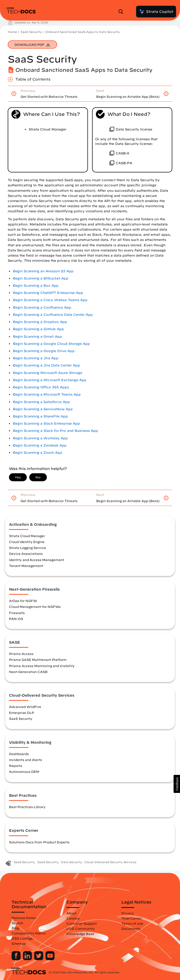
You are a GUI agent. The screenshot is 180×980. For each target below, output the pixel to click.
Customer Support (82, 923)
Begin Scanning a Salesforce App (41, 402)
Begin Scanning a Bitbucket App (41, 278)
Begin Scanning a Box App (36, 286)
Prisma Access (21, 654)
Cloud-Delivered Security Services (110, 862)
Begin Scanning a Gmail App (37, 336)
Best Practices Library (27, 807)
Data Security (71, 862)
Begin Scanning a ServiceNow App (43, 409)
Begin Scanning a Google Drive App (44, 351)
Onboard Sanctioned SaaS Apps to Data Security (83, 32)
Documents (131, 929)
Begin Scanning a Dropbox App (40, 322)
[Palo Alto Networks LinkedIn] (28, 959)
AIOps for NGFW (23, 601)
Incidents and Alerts (25, 760)
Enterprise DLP (21, 713)
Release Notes (24, 918)
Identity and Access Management (37, 560)
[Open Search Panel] (122, 12)
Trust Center (132, 918)
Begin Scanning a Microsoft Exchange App (50, 380)
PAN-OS (16, 619)
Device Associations (26, 554)
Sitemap (19, 943)
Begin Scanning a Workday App (40, 438)
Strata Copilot (156, 12)
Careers (73, 918)
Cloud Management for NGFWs (35, 607)
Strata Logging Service (28, 548)
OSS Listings (22, 938)
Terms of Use (132, 923)
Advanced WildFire (25, 707)
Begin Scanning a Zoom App (38, 453)
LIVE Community (81, 929)
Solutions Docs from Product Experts (39, 842)
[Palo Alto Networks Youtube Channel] (50, 959)
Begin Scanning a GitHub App (38, 329)
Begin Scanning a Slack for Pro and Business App (55, 431)
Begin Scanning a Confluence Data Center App (53, 315)
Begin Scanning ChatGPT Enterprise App (48, 293)
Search (17, 923)
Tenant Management (26, 566)
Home (12, 32)
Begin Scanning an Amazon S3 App (43, 271)
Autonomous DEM (24, 772)
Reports (16, 766)
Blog (15, 928)
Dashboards (19, 754)
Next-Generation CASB (28, 672)
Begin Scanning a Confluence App (42, 307)
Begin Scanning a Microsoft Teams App (47, 394)
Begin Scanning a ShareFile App (40, 416)
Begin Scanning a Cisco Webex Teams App (50, 300)
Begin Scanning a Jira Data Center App (46, 365)
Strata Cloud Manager (27, 536)
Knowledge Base (80, 934)
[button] (177, 784)
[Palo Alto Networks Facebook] (17, 959)
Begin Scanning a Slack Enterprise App (46, 423)
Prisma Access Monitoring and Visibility (42, 666)
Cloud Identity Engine (27, 542)
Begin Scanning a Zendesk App (40, 445)
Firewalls (17, 613)
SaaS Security (31, 32)
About (71, 913)
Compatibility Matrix (29, 933)
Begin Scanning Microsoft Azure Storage (48, 373)
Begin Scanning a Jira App (36, 358)
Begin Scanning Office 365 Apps (41, 387)
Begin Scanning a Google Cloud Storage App (51, 344)
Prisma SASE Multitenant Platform (38, 660)
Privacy (128, 913)
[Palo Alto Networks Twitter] (39, 959)
